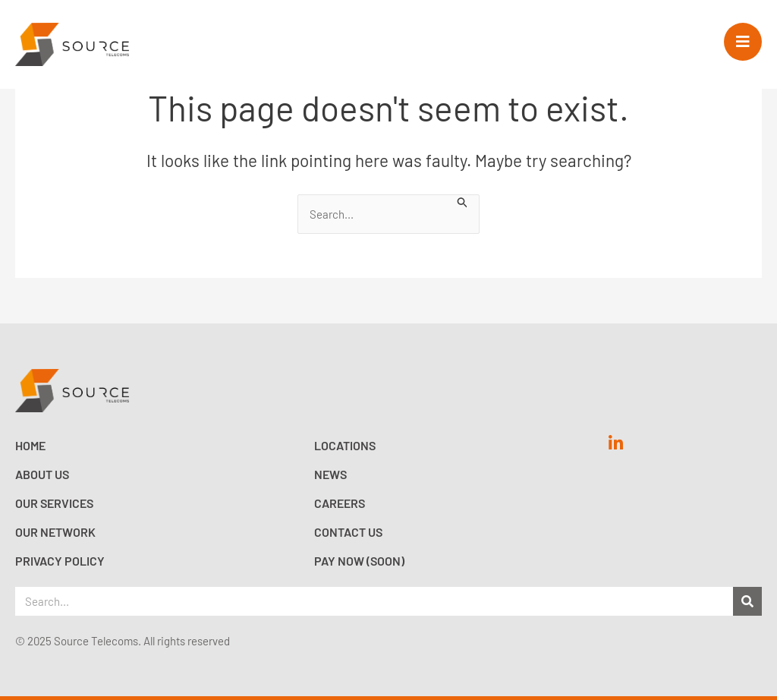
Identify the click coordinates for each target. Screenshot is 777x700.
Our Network (55, 532)
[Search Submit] (463, 201)
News (330, 474)
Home (30, 445)
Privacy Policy (60, 561)
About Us (42, 474)
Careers (340, 503)
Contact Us (348, 532)
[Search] (747, 601)
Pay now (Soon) (359, 561)
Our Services (54, 503)
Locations (345, 445)
